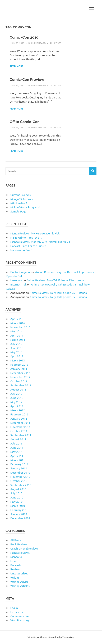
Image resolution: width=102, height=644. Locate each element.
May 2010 (16, 501)
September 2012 (21, 385)
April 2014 (17, 335)
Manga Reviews (20, 552)
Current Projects (20, 195)
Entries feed (18, 612)
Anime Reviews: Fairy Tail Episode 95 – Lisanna (55, 280)
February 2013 (19, 364)
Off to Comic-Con (25, 122)
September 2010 (21, 485)
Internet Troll (18, 284)
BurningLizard (37, 43)
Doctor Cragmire (21, 272)
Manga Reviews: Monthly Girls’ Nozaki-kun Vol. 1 (40, 242)
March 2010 (18, 506)
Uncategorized (19, 573)
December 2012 (20, 373)
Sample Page (18, 211)
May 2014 (16, 331)
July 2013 (16, 344)
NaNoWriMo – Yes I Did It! (26, 237)
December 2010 (20, 472)
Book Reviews (19, 544)
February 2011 (19, 464)
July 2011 (16, 443)
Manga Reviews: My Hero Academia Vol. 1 (36, 233)
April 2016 (17, 319)
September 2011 (21, 435)
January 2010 (19, 514)
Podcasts (16, 565)
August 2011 (18, 439)
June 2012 (17, 398)
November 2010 (20, 477)
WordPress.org (20, 620)
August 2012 (18, 389)
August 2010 (18, 489)
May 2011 (16, 452)
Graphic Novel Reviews (24, 548)
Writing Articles (20, 586)
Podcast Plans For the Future (28, 246)
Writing (15, 577)
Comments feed (20, 616)
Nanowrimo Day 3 (21, 250)
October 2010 (19, 481)
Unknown (16, 280)
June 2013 (17, 348)
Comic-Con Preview (27, 79)
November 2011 (20, 427)
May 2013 (16, 352)
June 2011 (17, 447)
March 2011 (18, 460)
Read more (17, 66)
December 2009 (20, 518)
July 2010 (16, 493)
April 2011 (17, 456)
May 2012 (16, 402)
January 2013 (19, 369)
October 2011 (19, 431)
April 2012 (17, 406)
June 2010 (17, 497)
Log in (14, 608)
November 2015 (20, 327)
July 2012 (16, 393)
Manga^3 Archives (22, 199)
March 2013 (18, 360)
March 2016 (18, 323)
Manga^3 (16, 557)
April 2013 (17, 356)
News (14, 561)
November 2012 (20, 377)
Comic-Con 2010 (25, 37)
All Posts (55, 43)
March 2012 (18, 410)
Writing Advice (19, 582)
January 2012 (19, 418)
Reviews (15, 569)
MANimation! (19, 203)
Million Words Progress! (25, 207)
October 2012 (19, 381)
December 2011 (20, 423)
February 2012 (19, 414)
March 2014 (18, 339)
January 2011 (19, 468)
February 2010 (19, 510)
